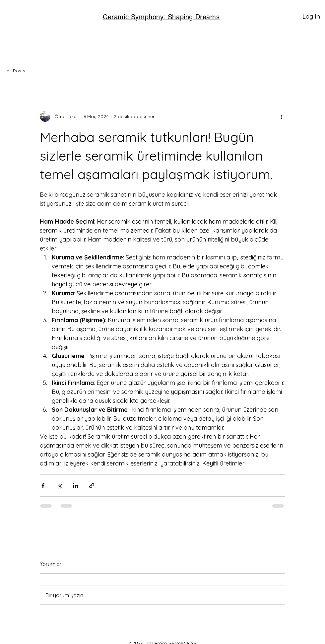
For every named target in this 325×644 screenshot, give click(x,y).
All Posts (16, 71)
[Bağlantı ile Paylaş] (92, 486)
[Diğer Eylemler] (281, 116)
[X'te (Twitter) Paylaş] (59, 486)
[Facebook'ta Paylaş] (43, 486)
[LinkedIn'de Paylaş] (75, 486)
